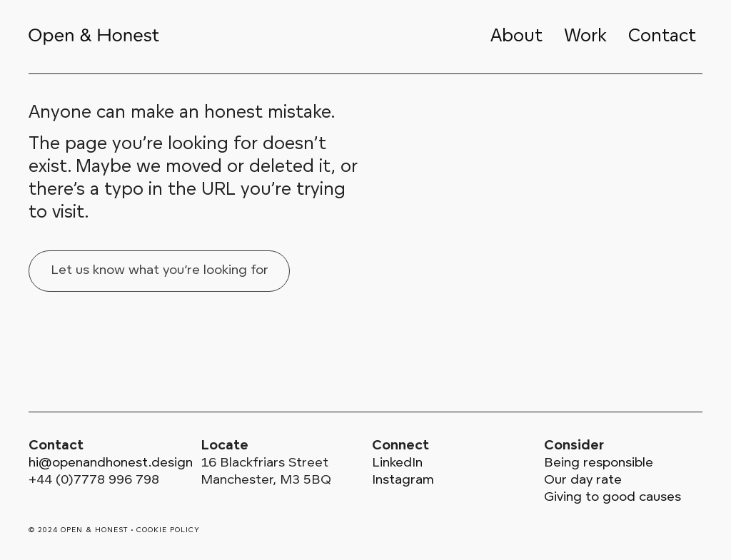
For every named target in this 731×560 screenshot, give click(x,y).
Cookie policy (168, 530)
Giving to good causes (612, 498)
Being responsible (599, 463)
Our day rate (583, 480)
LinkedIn (397, 463)
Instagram (403, 480)
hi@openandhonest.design (111, 463)
